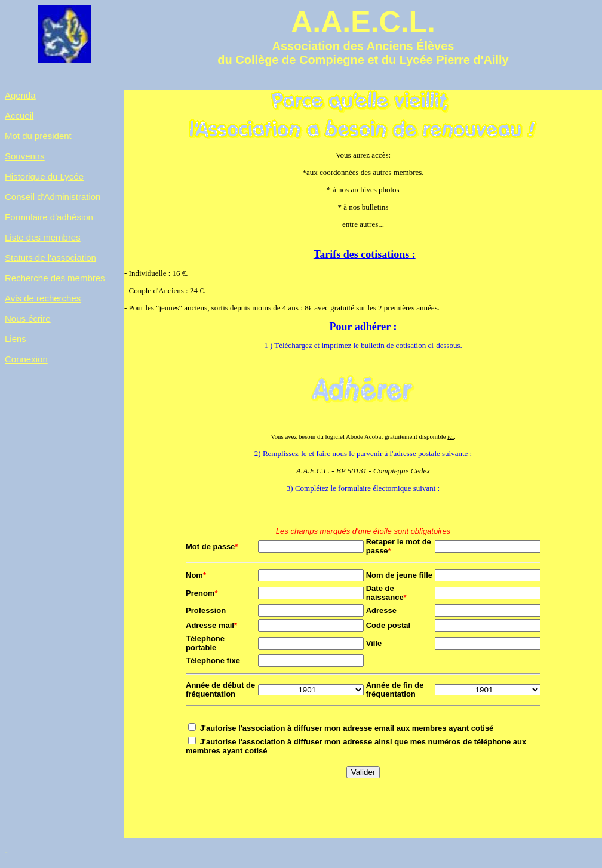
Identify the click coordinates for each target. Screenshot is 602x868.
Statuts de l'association (50, 258)
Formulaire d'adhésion (49, 217)
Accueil (19, 116)
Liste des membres (43, 237)
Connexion (26, 359)
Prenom (202, 595)
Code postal (388, 628)
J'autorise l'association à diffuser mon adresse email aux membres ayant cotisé (347, 730)
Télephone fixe (213, 663)
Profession (206, 613)
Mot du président (38, 136)
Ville (374, 646)
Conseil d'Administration (53, 197)
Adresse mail (211, 628)
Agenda (20, 95)
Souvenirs (25, 156)
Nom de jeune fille (399, 578)
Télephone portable (205, 645)
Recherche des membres (55, 278)
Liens (16, 339)
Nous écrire (28, 318)
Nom (196, 578)
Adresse (381, 613)
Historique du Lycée (44, 176)
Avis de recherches (43, 298)
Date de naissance (386, 595)
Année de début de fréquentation (220, 692)
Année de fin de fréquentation (395, 692)
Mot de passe (212, 549)
